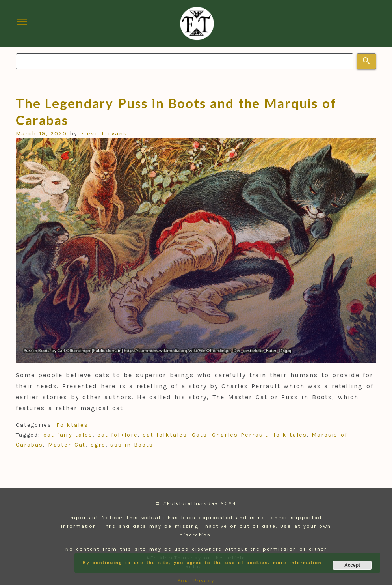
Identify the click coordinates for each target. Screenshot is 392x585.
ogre (98, 445)
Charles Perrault (240, 435)
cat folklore (118, 435)
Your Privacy (196, 580)
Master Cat (67, 445)
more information (297, 563)
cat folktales (165, 435)
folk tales (290, 435)
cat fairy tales (68, 435)
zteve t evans (104, 134)
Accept (352, 565)
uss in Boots (132, 445)
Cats (200, 435)
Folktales (72, 425)
